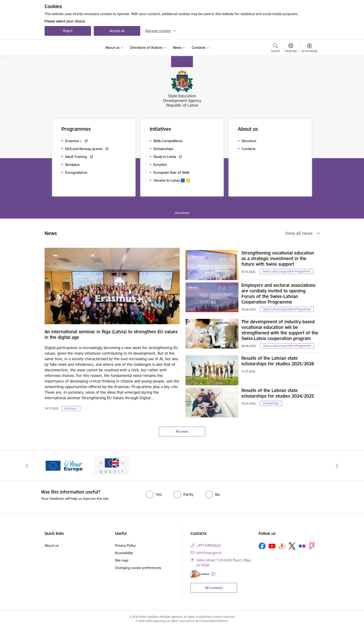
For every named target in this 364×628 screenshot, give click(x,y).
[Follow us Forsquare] (312, 546)
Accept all (117, 31)
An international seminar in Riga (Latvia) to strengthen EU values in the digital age (111, 334)
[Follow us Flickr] (302, 546)
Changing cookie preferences (138, 568)
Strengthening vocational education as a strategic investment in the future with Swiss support (278, 258)
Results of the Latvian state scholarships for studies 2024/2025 (278, 393)
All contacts (214, 588)
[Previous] (27, 466)
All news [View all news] (182, 431)
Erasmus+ (71, 408)
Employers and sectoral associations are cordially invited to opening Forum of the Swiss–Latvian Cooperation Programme (278, 294)
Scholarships (271, 403)
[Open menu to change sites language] (291, 48)
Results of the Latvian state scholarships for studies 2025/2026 (278, 361)
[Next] (337, 466)
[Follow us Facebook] (262, 546)
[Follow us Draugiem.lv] (282, 546)
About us (52, 545)
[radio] (154, 494)
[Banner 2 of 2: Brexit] (111, 465)
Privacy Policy (125, 545)
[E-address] (200, 574)
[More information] (213, 574)
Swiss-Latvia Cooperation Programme (286, 271)
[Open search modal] (276, 49)
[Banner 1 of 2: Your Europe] (65, 465)
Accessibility (124, 553)
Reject (68, 31)
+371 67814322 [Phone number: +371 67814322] (209, 545)
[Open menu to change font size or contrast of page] (309, 49)
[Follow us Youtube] (272, 546)
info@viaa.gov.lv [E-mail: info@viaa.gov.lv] (209, 553)
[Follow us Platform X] (292, 546)
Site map (122, 560)
